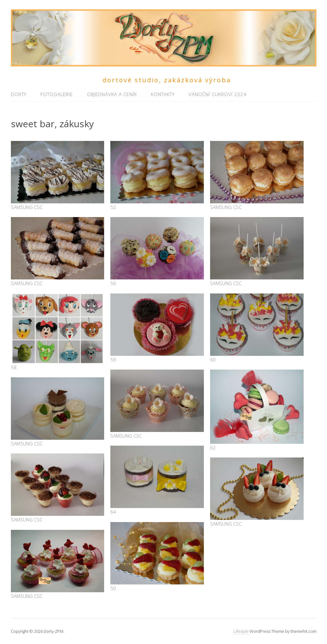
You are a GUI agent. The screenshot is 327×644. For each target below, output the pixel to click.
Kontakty (163, 94)
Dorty (19, 94)
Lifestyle (241, 631)
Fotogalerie (57, 94)
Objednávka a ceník (112, 94)
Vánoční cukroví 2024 (218, 94)
